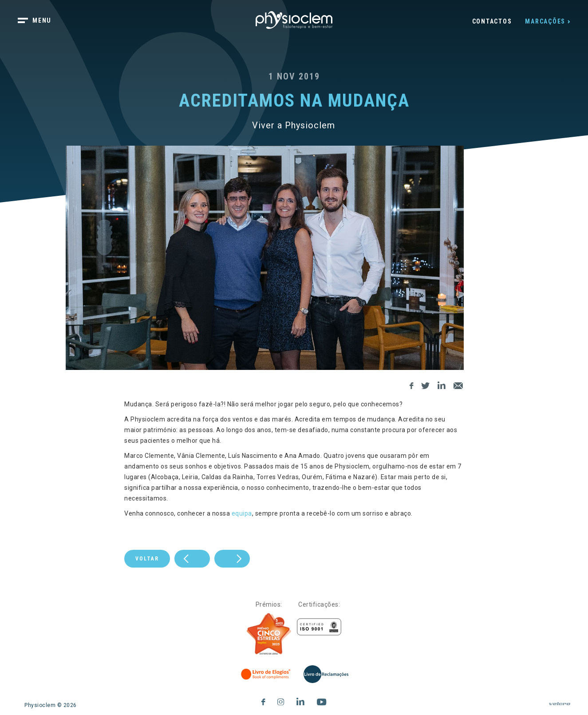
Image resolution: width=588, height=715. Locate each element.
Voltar (147, 559)
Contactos (492, 21)
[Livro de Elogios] (266, 674)
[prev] (232, 559)
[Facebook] (412, 384)
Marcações (545, 21)
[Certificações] (319, 627)
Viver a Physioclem (294, 125)
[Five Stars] (269, 634)
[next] (192, 559)
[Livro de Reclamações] (326, 674)
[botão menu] (40, 21)
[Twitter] (426, 384)
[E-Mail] (458, 384)
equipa (242, 513)
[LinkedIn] (442, 384)
